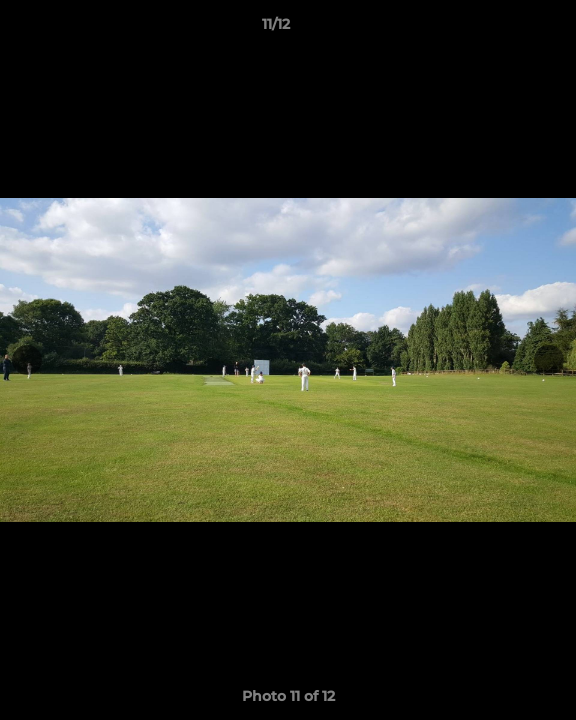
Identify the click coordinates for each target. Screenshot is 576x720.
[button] (504, 29)
